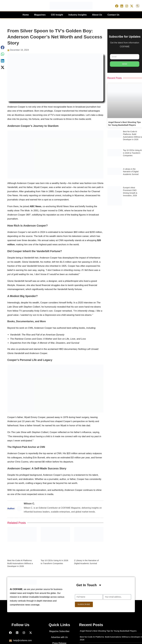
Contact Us (113, 15)
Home (26, 15)
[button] (138, 6)
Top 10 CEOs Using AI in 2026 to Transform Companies (132, 153)
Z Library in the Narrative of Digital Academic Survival (131, 171)
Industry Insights (78, 15)
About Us (97, 15)
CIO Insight (57, 15)
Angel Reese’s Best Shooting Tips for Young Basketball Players (108, 631)
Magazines (40, 15)
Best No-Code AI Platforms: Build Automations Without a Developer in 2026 (20, 563)
